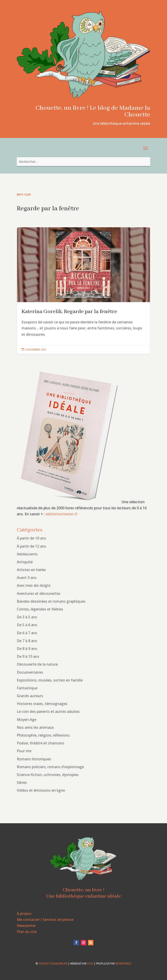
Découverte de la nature (37, 664)
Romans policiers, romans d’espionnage (50, 767)
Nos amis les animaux (35, 727)
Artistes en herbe (31, 570)
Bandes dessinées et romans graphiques (51, 601)
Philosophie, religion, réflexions (43, 735)
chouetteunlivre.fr (53, 964)
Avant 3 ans (27, 578)
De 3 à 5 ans (27, 617)
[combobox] (84, 162)
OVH (90, 964)
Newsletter (26, 926)
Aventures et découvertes (39, 593)
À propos (24, 913)
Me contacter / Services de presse (45, 920)
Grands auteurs (30, 696)
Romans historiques (34, 759)
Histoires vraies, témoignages (42, 704)
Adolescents (27, 554)
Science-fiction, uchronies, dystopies (48, 775)
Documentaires (30, 672)
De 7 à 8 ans (27, 641)
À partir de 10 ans (31, 538)
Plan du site (27, 932)
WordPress (123, 964)
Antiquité (25, 562)
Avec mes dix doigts (34, 585)
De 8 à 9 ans (27, 649)
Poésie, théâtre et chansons (41, 743)
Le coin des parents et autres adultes (48, 711)
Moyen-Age (27, 720)
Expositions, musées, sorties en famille (50, 680)
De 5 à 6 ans (27, 625)
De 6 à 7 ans (27, 633)
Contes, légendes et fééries (40, 609)
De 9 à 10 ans (28, 656)
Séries (22, 782)
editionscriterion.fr (62, 514)
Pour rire (24, 751)
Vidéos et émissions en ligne (41, 790)
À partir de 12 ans (31, 546)
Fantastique (27, 688)
